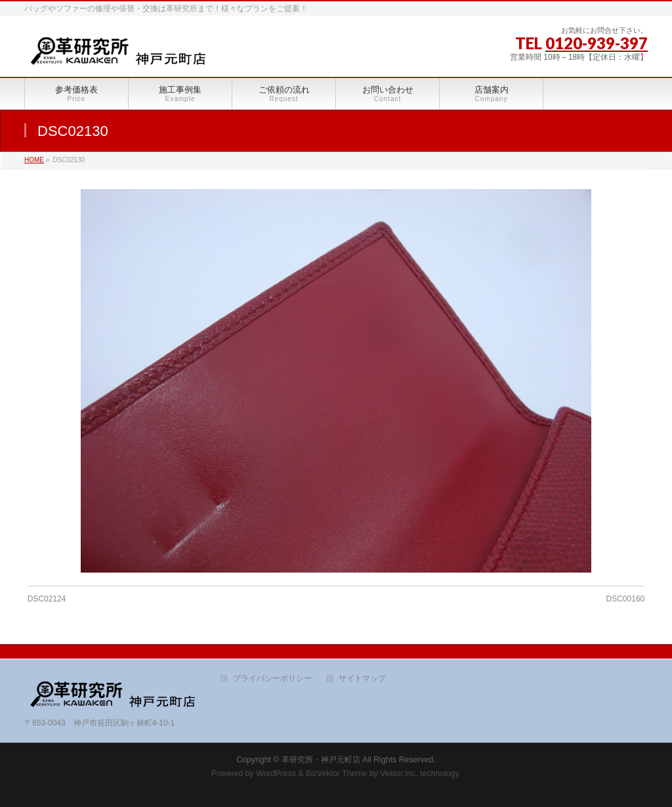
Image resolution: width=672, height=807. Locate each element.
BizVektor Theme (337, 774)
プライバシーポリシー (272, 679)
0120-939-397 (597, 43)
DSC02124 (47, 599)
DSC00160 (626, 599)
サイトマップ (362, 679)
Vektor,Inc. (399, 774)
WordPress (276, 774)
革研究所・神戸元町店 (321, 760)
